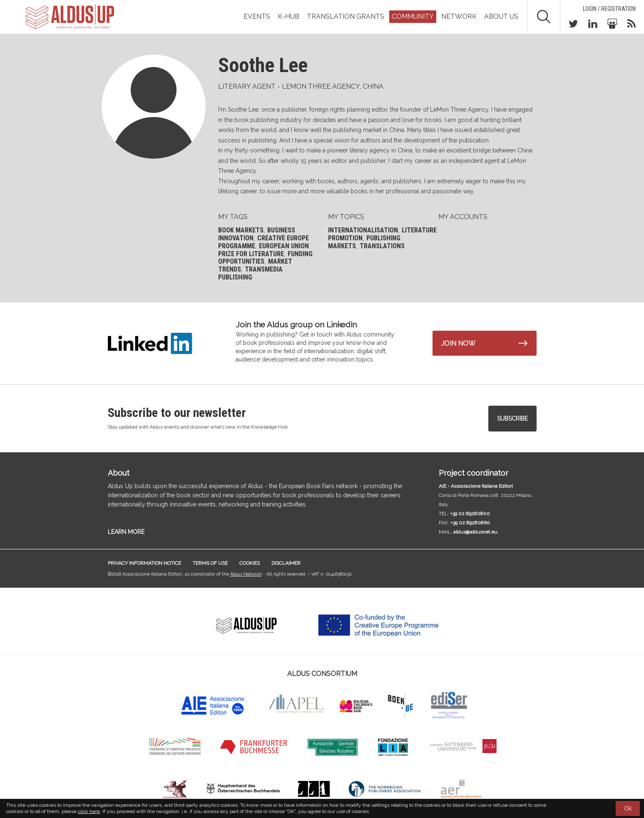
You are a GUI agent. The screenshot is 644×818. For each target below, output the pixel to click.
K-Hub (288, 16)
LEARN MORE (126, 532)
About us (501, 16)
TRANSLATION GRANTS (346, 16)
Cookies (250, 563)
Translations (382, 246)
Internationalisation (363, 230)
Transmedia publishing (250, 273)
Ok (628, 808)
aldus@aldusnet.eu (475, 532)
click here (89, 811)
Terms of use (210, 563)
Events (257, 16)
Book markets (241, 230)
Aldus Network (246, 574)
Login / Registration (609, 9)
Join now (458, 343)
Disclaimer (286, 563)
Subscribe (512, 419)
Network (459, 16)
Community (413, 16)
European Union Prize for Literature (264, 250)
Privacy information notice (144, 563)
